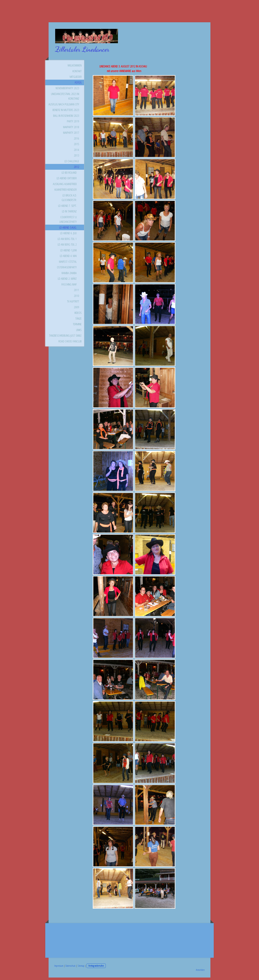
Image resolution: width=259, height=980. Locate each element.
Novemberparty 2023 (67, 91)
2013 (76, 158)
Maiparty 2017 (71, 135)
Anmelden (200, 972)
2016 (76, 141)
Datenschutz (70, 968)
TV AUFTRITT (73, 304)
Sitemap (81, 968)
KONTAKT (77, 74)
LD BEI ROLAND (69, 175)
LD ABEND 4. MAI (68, 258)
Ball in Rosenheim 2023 (66, 118)
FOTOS (78, 85)
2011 (76, 292)
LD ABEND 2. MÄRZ (67, 281)
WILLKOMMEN (75, 68)
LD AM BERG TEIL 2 (67, 247)
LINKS (79, 332)
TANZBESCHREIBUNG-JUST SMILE (65, 338)
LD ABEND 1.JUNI (68, 253)
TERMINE (77, 327)
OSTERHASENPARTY (67, 270)
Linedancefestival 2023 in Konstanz (65, 99)
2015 (76, 146)
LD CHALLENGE (72, 164)
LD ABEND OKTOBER (67, 181)
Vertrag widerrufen (96, 968)
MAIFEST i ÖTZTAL (68, 264)
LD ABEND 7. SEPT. (67, 208)
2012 (76, 169)
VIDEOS (78, 315)
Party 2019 (73, 124)
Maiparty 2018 (71, 129)
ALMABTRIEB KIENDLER (65, 192)
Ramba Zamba (69, 275)
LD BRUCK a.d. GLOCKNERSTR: (69, 200)
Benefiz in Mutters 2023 (66, 112)
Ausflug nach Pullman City (64, 107)
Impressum (59, 968)
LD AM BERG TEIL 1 (67, 241)
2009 (76, 310)
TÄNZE (78, 321)
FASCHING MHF (69, 287)
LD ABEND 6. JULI (68, 236)
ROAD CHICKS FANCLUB (70, 344)
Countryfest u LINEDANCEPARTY (68, 222)
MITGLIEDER (76, 79)
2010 (76, 298)
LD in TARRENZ (69, 214)
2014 (76, 152)
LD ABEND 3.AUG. (68, 230)
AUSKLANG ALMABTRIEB (65, 186)
